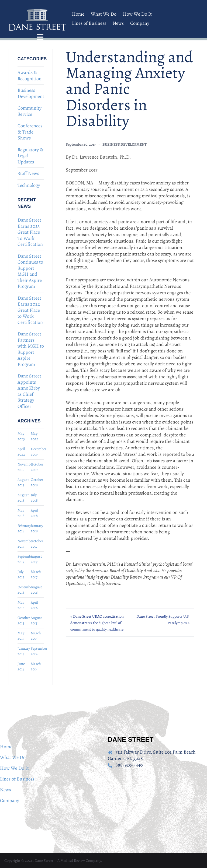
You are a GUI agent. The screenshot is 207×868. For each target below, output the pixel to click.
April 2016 (34, 605)
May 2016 (21, 605)
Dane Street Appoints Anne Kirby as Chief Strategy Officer (29, 391)
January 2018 (37, 528)
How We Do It (137, 14)
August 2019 (23, 482)
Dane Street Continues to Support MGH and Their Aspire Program (30, 271)
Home (78, 14)
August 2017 (36, 559)
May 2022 (34, 436)
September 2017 (24, 559)
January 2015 (24, 651)
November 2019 (24, 467)
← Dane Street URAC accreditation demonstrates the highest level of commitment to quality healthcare (97, 623)
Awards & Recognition (30, 76)
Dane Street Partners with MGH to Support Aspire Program (31, 349)
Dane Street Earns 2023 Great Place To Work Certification (30, 232)
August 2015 (36, 620)
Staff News (28, 173)
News (118, 23)
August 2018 (23, 498)
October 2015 (24, 620)
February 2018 (24, 528)
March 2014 (36, 666)
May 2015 (21, 636)
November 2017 (24, 544)
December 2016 (24, 590)
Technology (29, 185)
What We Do (104, 14)
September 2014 (37, 651)
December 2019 (37, 452)
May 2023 (21, 436)
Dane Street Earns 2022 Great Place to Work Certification (30, 310)
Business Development (31, 93)
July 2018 (34, 498)
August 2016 (36, 590)
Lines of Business (89, 23)
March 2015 (36, 636)
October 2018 (37, 482)
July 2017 (21, 574)
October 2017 (37, 544)
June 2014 (21, 666)
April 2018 (34, 513)
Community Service (30, 111)
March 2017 (36, 574)
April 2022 (21, 452)
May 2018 (21, 513)
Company (140, 23)
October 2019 (37, 467)
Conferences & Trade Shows (30, 132)
